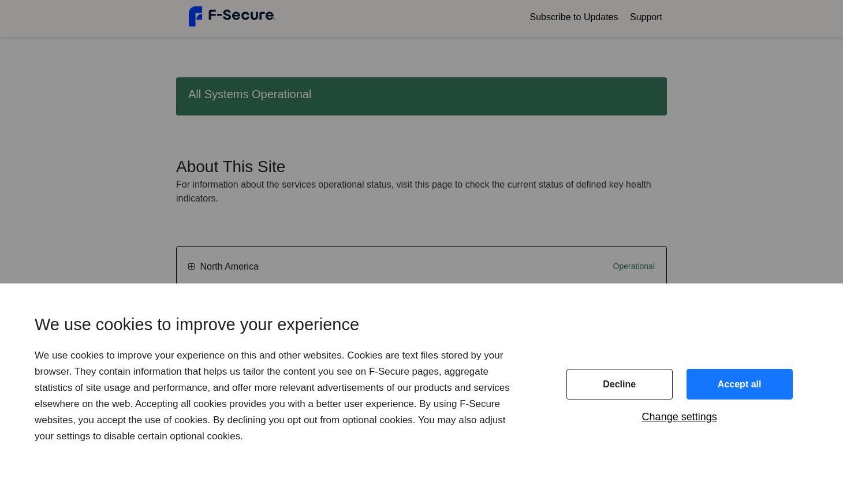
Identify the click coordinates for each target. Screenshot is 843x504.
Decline (619, 384)
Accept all (740, 384)
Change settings (680, 417)
